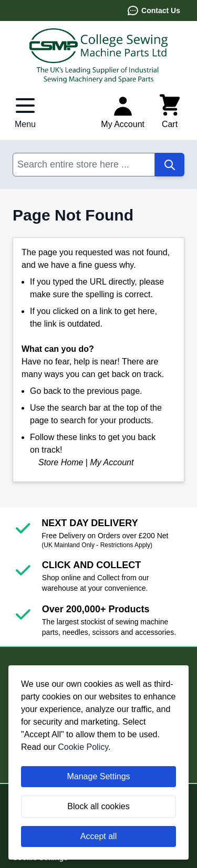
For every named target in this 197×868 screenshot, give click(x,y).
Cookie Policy (83, 747)
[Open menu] (25, 112)
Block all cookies (98, 806)
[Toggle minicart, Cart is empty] (170, 112)
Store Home (61, 462)
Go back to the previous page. (86, 391)
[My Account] (123, 112)
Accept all (98, 836)
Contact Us (153, 11)
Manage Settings (98, 776)
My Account (112, 462)
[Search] (170, 165)
